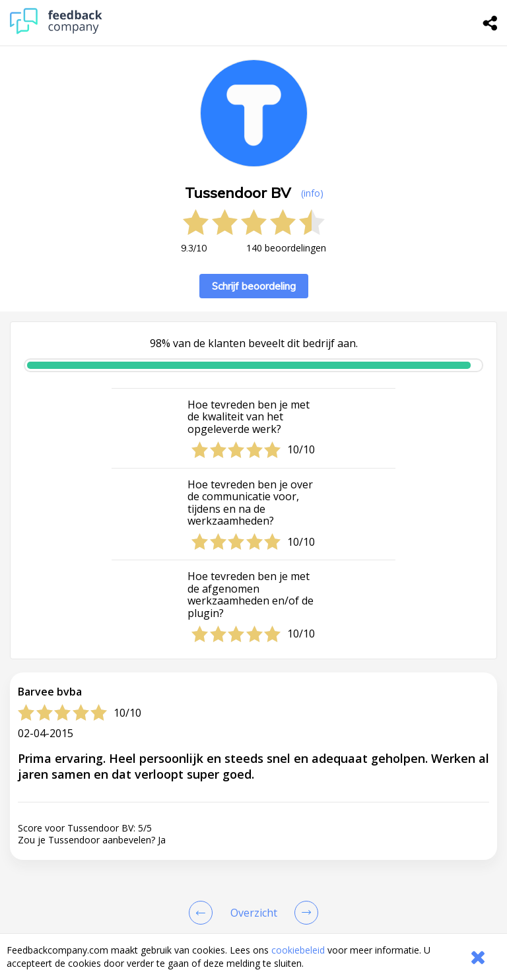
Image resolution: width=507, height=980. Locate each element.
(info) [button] (312, 193)
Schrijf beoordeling (254, 286)
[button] (253, 887)
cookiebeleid (298, 950)
